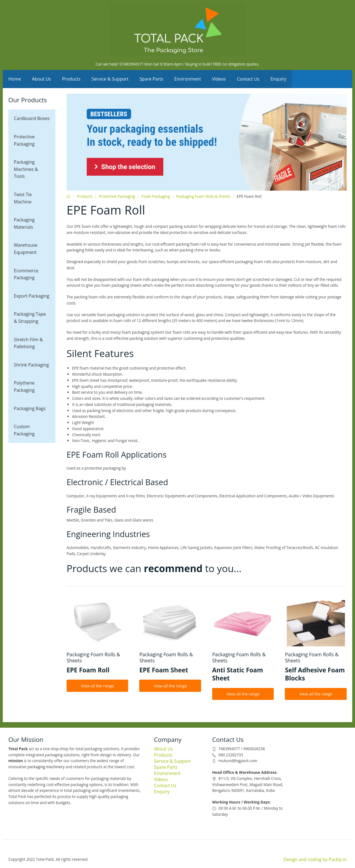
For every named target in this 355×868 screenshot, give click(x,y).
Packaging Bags (30, 408)
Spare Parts (151, 79)
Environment (188, 79)
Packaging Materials (24, 223)
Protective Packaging (24, 140)
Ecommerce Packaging (26, 274)
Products (71, 79)
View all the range (97, 686)
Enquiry (278, 79)
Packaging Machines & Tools (26, 169)
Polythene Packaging (24, 386)
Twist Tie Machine (23, 198)
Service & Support (110, 79)
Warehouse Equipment (26, 249)
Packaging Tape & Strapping (30, 318)
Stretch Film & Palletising (28, 343)
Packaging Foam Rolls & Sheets (203, 196)
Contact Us (248, 79)
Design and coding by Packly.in (315, 859)
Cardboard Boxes (32, 118)
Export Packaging (32, 296)
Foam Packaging (156, 196)
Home (15, 79)
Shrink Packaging (31, 365)
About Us (41, 79)
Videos (219, 79)
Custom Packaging (24, 430)
